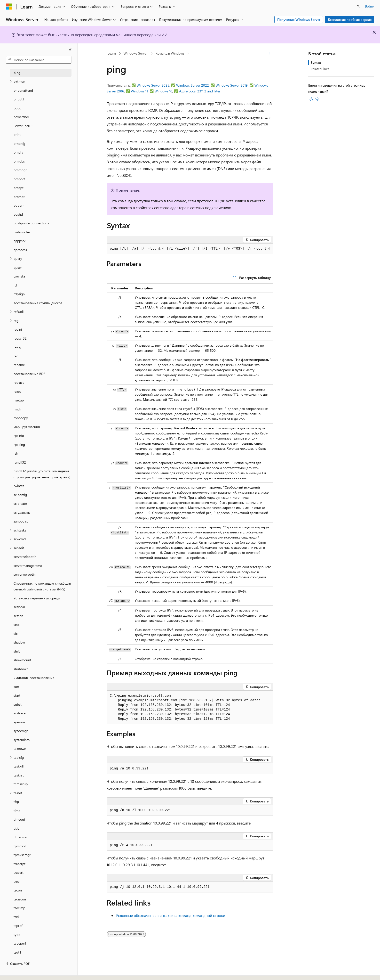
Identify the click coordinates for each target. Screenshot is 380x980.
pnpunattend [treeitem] (23, 90)
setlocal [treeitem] (19, 607)
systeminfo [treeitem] (22, 740)
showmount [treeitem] (22, 660)
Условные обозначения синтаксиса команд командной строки (170, 915)
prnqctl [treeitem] (19, 188)
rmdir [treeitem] (18, 409)
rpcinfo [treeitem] (19, 436)
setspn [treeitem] (18, 616)
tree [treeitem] (16, 881)
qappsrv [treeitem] (20, 241)
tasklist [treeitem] (19, 775)
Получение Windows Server (299, 20)
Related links (320, 69)
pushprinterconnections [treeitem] (31, 223)
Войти (370, 6)
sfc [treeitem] (16, 633)
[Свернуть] (70, 50)
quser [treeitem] (18, 267)
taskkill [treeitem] (19, 766)
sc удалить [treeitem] (22, 512)
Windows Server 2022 (193, 85)
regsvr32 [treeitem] (20, 338)
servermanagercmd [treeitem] (28, 566)
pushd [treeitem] (18, 214)
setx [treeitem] (16, 625)
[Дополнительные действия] (269, 54)
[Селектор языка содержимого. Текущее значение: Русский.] (17, 972)
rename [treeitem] (19, 365)
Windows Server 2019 (232, 85)
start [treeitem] (17, 695)
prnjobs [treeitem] (19, 161)
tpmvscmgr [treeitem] (22, 855)
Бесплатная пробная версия (350, 20)
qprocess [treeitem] (20, 250)
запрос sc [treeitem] (21, 521)
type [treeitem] (17, 935)
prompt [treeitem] (19, 197)
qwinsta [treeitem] (19, 276)
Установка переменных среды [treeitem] (37, 598)
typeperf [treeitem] (20, 943)
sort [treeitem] (16, 687)
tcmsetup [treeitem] (21, 784)
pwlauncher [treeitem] (22, 232)
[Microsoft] (9, 7)
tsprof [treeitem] (18, 926)
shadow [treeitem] (19, 642)
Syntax (316, 62)
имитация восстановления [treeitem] (34, 678)
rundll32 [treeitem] (20, 462)
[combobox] (39, 60)
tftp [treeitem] (16, 802)
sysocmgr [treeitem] (21, 731)
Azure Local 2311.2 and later (200, 91)
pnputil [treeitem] (19, 99)
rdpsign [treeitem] (19, 294)
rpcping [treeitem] (19, 445)
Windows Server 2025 (153, 85)
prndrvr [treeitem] (19, 152)
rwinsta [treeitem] (19, 486)
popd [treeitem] (17, 108)
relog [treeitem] (17, 347)
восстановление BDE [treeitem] (29, 374)
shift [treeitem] (17, 651)
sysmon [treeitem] (19, 722)
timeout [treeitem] (19, 819)
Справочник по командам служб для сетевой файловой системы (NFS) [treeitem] (42, 586)
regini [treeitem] (18, 329)
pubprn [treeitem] (19, 205)
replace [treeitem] (19, 382)
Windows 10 (163, 91)
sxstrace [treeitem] (20, 713)
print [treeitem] (17, 135)
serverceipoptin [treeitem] (25, 557)
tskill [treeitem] (17, 917)
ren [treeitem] (16, 356)
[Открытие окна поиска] (358, 7)
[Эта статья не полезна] (317, 99)
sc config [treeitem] (20, 495)
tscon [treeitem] (18, 890)
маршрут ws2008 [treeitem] (27, 427)
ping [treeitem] (17, 73)
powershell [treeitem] (21, 117)
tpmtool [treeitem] (20, 846)
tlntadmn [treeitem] (20, 837)
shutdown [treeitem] (21, 669)
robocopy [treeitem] (21, 418)
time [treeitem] (17, 811)
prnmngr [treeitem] (20, 170)
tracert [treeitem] (19, 872)
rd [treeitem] (15, 285)
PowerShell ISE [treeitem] (24, 126)
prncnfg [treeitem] (19, 143)
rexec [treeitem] (17, 391)
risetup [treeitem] (19, 400)
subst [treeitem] (18, 704)
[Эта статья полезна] (311, 99)
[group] (190, 249)
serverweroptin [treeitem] (25, 574)
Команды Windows (170, 53)
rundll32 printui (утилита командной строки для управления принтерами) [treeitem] (42, 474)
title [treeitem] (16, 828)
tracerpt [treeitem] (20, 864)
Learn (112, 53)
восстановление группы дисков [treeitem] (38, 303)
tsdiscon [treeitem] (20, 899)
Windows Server (136, 53)
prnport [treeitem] (19, 179)
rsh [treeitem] (16, 453)
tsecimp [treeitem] (19, 908)
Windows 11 (139, 91)
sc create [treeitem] (20, 503)
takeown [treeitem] (20, 748)
